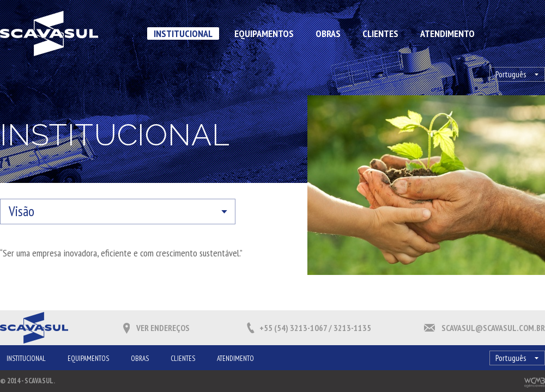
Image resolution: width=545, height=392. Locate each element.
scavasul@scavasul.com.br (493, 328)
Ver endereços (163, 328)
